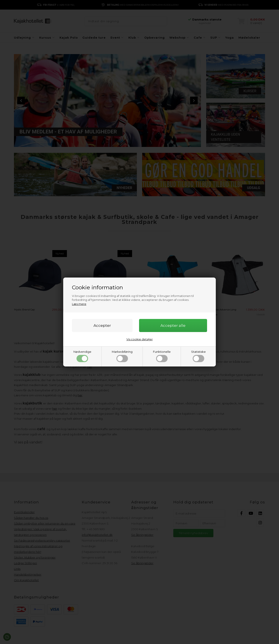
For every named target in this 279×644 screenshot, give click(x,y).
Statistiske (198, 356)
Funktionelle (162, 356)
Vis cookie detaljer (140, 339)
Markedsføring (122, 356)
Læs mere (79, 304)
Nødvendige (82, 356)
